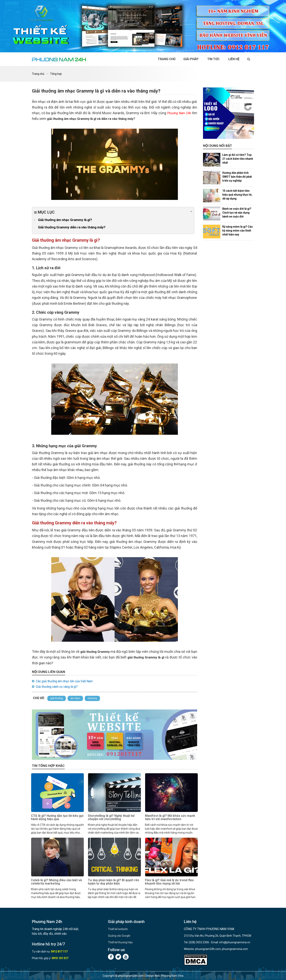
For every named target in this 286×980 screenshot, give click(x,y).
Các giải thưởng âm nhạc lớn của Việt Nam (64, 681)
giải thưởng (57, 698)
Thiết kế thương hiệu (120, 942)
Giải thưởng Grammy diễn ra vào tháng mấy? (72, 227)
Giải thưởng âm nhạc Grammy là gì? (65, 220)
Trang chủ (167, 59)
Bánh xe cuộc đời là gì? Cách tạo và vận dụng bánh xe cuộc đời (237, 213)
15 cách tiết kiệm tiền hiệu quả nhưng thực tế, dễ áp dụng (237, 195)
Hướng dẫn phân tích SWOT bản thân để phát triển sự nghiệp (237, 177)
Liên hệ (234, 59)
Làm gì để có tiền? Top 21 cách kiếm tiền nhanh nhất (238, 159)
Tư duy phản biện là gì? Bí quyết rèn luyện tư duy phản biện (113, 882)
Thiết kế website (118, 929)
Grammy (92, 698)
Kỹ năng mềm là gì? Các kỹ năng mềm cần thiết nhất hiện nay (238, 231)
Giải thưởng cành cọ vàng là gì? (57, 687)
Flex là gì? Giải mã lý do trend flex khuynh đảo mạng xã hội (169, 882)
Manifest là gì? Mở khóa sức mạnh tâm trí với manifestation (170, 817)
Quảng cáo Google (119, 936)
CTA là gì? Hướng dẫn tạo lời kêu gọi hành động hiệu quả (57, 817)
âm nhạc (75, 698)
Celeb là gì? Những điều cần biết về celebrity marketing (56, 882)
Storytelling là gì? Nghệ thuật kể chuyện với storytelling (111, 817)
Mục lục (113, 212)
